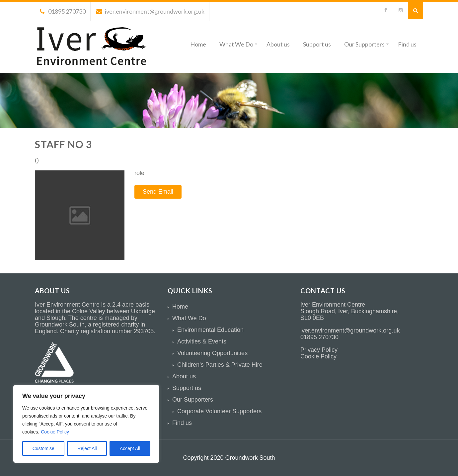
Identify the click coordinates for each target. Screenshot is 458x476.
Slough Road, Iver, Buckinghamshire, (349, 311)
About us (278, 44)
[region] (86, 424)
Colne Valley (89, 311)
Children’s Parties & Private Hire (220, 365)
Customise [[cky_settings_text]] (43, 448)
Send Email (158, 192)
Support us (317, 44)
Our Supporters (366, 44)
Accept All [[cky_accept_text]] (130, 448)
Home (198, 44)
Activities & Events (202, 341)
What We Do (238, 44)
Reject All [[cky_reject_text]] (87, 448)
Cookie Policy (55, 432)
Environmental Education (210, 330)
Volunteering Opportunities (212, 353)
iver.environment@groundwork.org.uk (150, 11)
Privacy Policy (319, 350)
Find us (407, 44)
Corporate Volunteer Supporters (219, 411)
